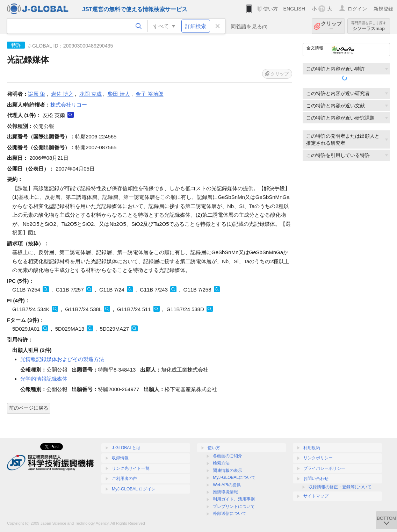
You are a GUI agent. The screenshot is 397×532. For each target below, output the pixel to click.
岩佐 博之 (62, 94)
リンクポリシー (318, 458)
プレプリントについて (234, 506)
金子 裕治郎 (149, 94)
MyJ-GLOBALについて (234, 477)
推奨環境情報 (225, 492)
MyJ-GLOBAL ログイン (134, 489)
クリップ (331, 26)
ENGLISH (294, 9)
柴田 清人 (119, 94)
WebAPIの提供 (227, 485)
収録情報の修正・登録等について (340, 487)
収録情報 (120, 458)
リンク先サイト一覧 (131, 468)
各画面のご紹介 (228, 456)
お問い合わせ (316, 479)
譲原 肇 (37, 94)
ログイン (357, 9)
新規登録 (383, 9)
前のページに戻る (29, 408)
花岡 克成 (91, 94)
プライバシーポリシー (324, 468)
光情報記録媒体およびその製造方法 (62, 359)
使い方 (270, 9)
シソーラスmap (369, 26)
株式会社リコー (69, 105)
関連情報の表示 (228, 470)
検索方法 (221, 463)
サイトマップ (316, 496)
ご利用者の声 (124, 479)
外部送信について (230, 513)
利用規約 (312, 448)
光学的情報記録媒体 (44, 379)
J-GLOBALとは (126, 448)
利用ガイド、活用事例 (234, 499)
